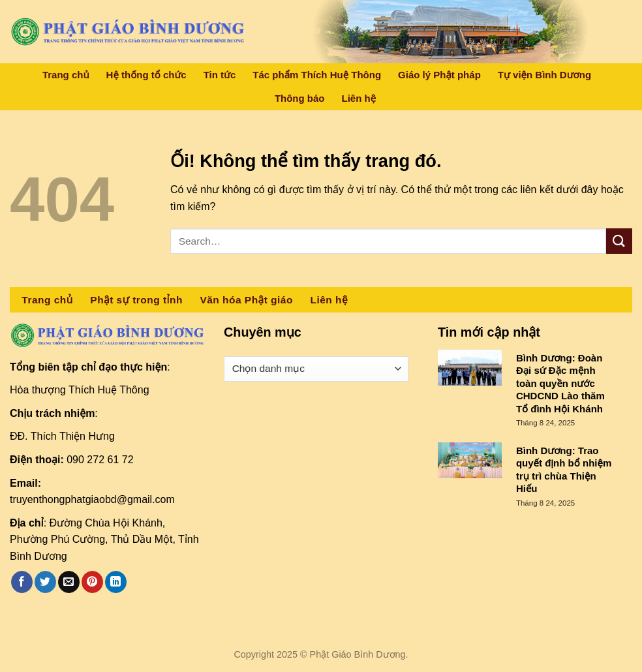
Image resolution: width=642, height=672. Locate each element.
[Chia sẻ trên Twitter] (45, 582)
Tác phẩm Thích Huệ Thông (317, 75)
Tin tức (220, 75)
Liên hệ (359, 98)
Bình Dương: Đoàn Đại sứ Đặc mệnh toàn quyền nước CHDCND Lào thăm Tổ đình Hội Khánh (560, 383)
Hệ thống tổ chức (146, 75)
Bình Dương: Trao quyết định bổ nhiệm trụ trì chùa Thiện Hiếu (564, 470)
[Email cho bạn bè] (69, 582)
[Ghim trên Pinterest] (92, 582)
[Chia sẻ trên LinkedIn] (116, 582)
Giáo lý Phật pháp (439, 75)
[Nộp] (619, 241)
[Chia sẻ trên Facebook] (22, 582)
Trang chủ (66, 75)
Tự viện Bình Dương (544, 75)
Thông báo (300, 98)
